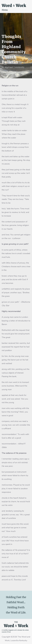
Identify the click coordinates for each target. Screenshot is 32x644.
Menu (5, 10)
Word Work (14, 6)
